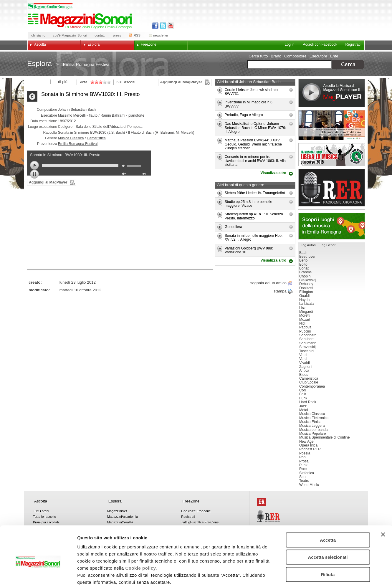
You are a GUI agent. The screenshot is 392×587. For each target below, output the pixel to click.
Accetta (328, 509)
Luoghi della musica (332, 226)
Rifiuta (328, 544)
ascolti (130, 82)
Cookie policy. (141, 537)
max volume (145, 175)
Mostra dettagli (310, 575)
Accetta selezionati (328, 527)
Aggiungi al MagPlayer (181, 82)
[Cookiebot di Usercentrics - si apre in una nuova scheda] (38, 576)
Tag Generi (328, 245)
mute (125, 167)
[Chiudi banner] (383, 504)
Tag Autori (308, 245)
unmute (125, 175)
